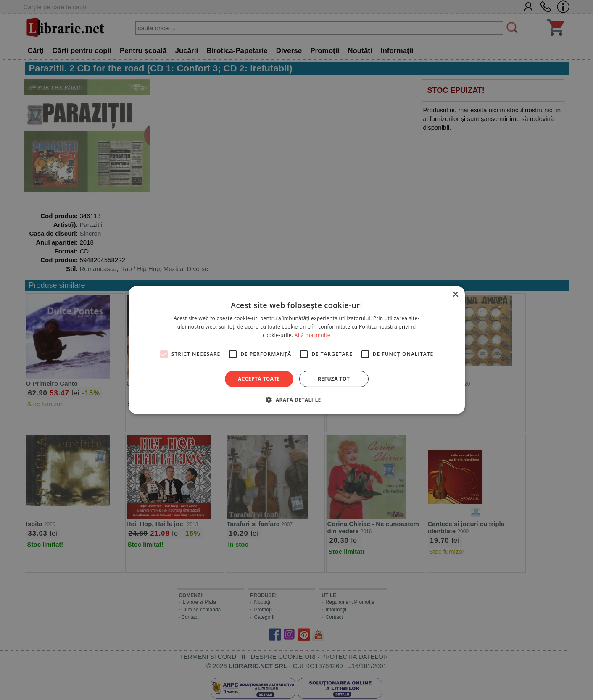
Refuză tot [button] (334, 379)
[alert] (296, 350)
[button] (296, 400)
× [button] (455, 295)
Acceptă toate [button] (259, 379)
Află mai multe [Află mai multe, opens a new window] (312, 335)
